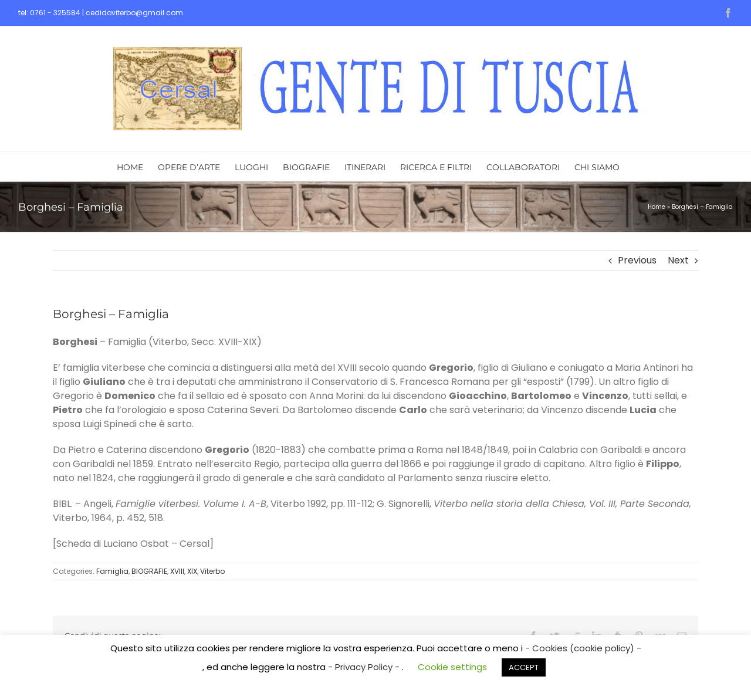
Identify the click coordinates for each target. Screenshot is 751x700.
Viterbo (212, 571)
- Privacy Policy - (365, 667)
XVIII (177, 571)
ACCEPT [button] (524, 667)
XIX (192, 571)
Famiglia (112, 571)
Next (678, 260)
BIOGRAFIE (149, 571)
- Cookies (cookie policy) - (583, 648)
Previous (637, 260)
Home (657, 207)
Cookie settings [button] (452, 667)
